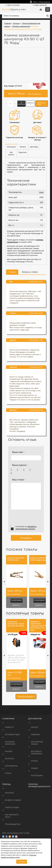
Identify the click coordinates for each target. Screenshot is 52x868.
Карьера (16, 750)
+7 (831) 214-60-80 (12, 5)
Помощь (6, 784)
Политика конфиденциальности (39, 785)
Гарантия (16, 792)
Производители (19, 823)
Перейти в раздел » (26, 696)
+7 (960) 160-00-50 (40, 5)
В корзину (22, 104)
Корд (41, 192)
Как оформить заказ (14, 815)
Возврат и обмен (19, 799)
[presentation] (31, 519)
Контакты (16, 757)
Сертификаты (18, 765)
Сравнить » (30, 104)
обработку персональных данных (26, 528)
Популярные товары (25, 613)
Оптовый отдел (19, 733)
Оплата (40, 760)
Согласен (22, 862)
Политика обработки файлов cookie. (19, 856)
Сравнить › (17, 605)
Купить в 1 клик (42, 104)
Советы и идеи (18, 806)
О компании (8, 719)
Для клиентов (35, 719)
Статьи (14, 772)
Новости (16, 726)
